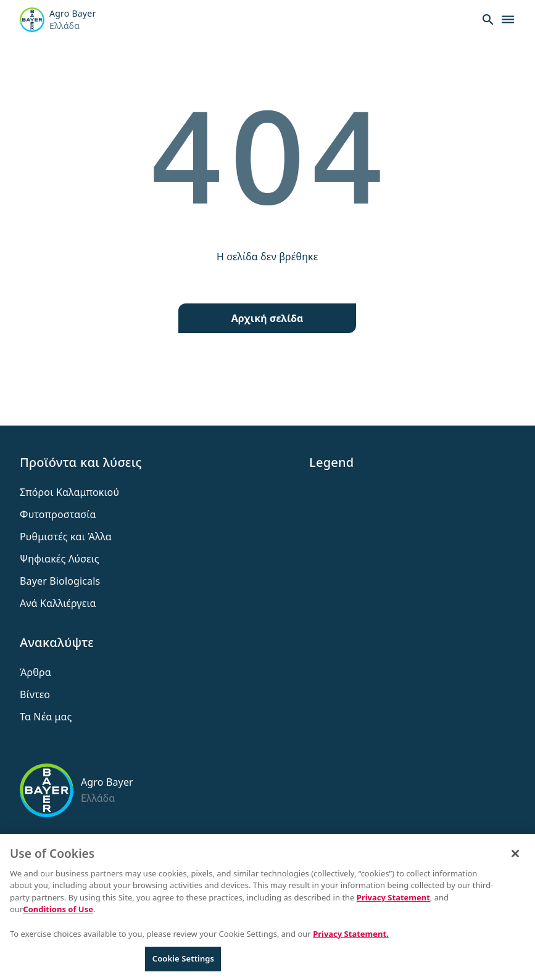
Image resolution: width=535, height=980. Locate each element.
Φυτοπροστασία (58, 514)
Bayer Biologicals (60, 581)
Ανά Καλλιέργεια (58, 603)
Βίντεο (35, 694)
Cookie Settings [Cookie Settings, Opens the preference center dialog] (183, 962)
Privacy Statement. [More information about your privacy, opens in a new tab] (351, 937)
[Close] (515, 857)
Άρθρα (35, 672)
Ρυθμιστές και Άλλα (66, 537)
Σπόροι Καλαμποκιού (69, 492)
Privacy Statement (393, 901)
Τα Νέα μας (46, 717)
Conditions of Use (58, 913)
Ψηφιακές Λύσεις (60, 559)
